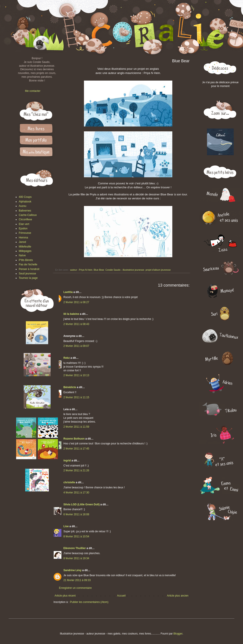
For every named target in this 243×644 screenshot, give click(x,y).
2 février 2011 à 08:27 (76, 302)
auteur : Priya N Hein (81, 270)
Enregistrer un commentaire (75, 588)
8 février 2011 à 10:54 (76, 536)
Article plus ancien (178, 596)
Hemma (23, 238)
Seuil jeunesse (27, 274)
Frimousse (25, 233)
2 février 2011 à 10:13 (76, 375)
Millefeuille (25, 247)
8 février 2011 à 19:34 (76, 558)
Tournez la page (28, 278)
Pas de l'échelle (28, 264)
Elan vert (24, 224)
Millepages (25, 251)
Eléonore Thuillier (75, 548)
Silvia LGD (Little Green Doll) (82, 504)
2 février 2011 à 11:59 (76, 427)
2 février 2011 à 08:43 (76, 324)
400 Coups (25, 197)
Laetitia (68, 292)
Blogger (178, 634)
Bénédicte (70, 387)
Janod (22, 242)
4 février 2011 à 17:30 (76, 493)
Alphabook (25, 202)
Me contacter (33, 91)
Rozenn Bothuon (74, 439)
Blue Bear (99, 270)
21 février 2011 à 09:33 (77, 580)
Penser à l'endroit (29, 269)
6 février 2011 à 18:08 (76, 514)
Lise (66, 526)
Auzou (23, 206)
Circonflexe (25, 219)
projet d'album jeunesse (158, 270)
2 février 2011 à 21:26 (76, 470)
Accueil (121, 596)
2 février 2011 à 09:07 (76, 346)
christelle (69, 482)
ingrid (67, 461)
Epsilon (23, 229)
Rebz (67, 358)
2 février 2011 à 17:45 (76, 449)
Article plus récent (65, 596)
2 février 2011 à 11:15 (76, 397)
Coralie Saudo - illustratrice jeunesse (125, 270)
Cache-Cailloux (28, 215)
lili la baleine (71, 314)
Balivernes (25, 211)
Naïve (22, 255)
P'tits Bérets (26, 260)
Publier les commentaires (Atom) (89, 602)
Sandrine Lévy (72, 570)
